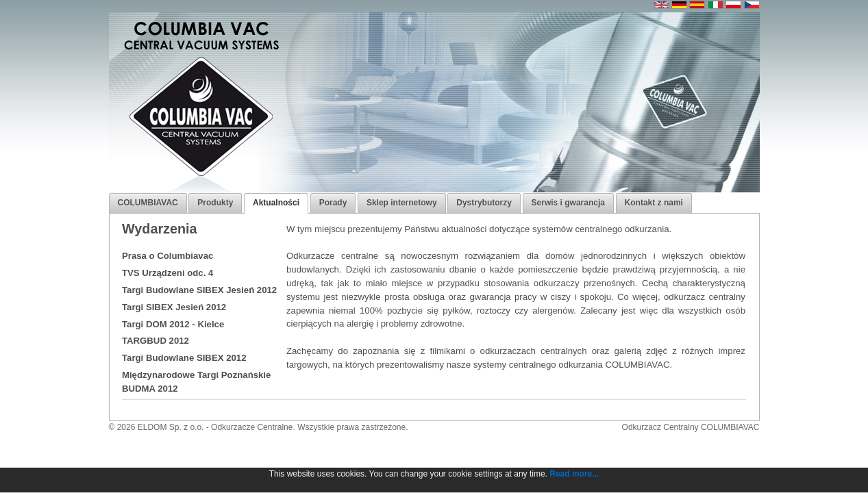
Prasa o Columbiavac (168, 256)
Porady (333, 203)
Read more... (574, 474)
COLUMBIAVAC (148, 203)
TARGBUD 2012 (156, 341)
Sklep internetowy (402, 203)
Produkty (215, 203)
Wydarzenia (160, 229)
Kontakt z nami (654, 203)
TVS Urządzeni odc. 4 (168, 273)
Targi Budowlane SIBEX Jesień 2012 (199, 290)
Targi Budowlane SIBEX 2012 (184, 358)
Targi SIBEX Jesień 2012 (174, 307)
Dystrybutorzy (484, 203)
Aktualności (276, 203)
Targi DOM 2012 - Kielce (173, 324)
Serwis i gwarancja (568, 203)
